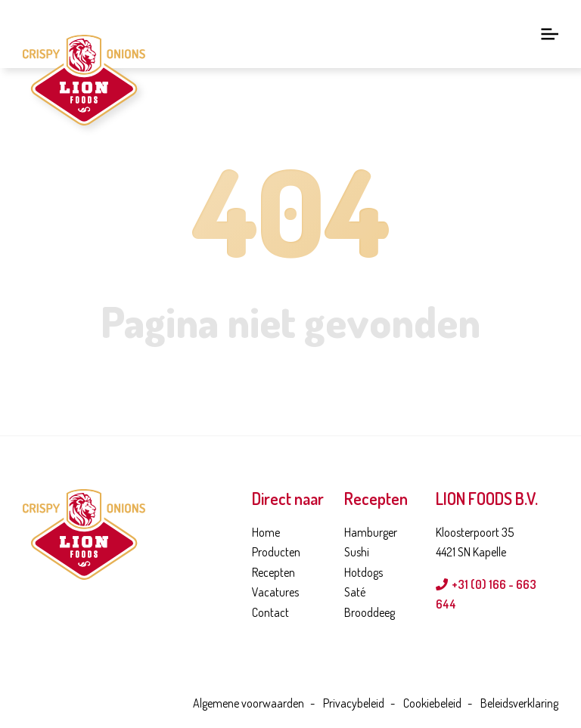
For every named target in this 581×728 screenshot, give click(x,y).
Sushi (357, 552)
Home (266, 532)
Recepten (273, 572)
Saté (355, 592)
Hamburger (371, 532)
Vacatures (275, 592)
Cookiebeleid (432, 703)
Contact (270, 612)
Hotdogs (364, 572)
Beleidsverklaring (519, 703)
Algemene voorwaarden (249, 703)
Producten (276, 552)
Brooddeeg (370, 612)
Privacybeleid (354, 703)
